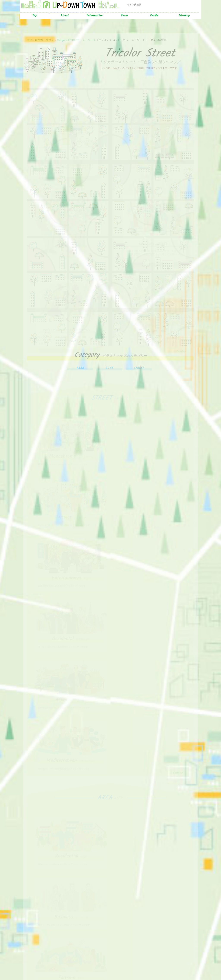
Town (124, 16)
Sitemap (184, 16)
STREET (139, 362)
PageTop (181, 345)
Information (95, 16)
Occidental (151, 509)
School (70, 818)
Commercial (151, 818)
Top (35, 16)
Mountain (70, 877)
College (151, 723)
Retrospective (70, 938)
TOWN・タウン (44, 40)
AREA (80, 362)
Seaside (151, 877)
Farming (70, 723)
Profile (154, 16)
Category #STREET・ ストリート (77, 40)
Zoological (151, 938)
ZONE (109, 362)
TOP (29, 40)
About (65, 16)
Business (151, 663)
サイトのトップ (18, 964)
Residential (70, 663)
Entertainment (70, 509)
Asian (70, 569)
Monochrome (70, 449)
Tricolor (151, 449)
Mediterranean (151, 569)
